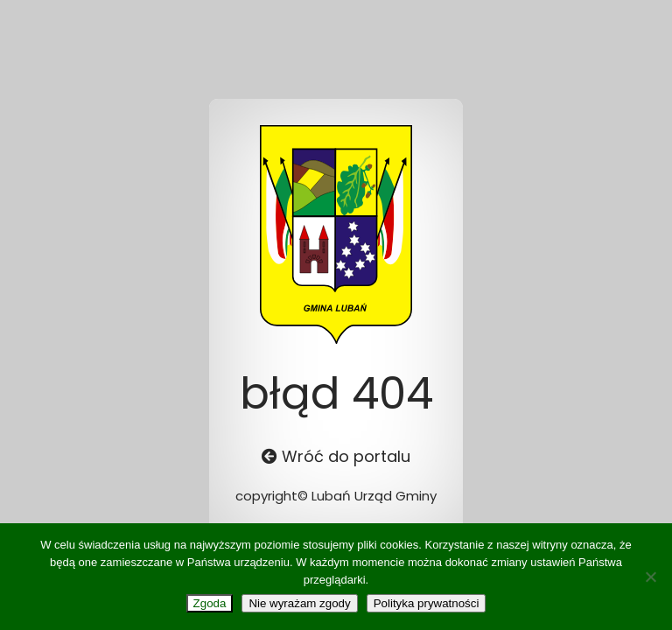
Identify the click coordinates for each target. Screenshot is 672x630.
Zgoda (210, 603)
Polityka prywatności (427, 603)
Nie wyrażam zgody (299, 603)
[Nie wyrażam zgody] (650, 577)
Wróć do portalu (336, 456)
